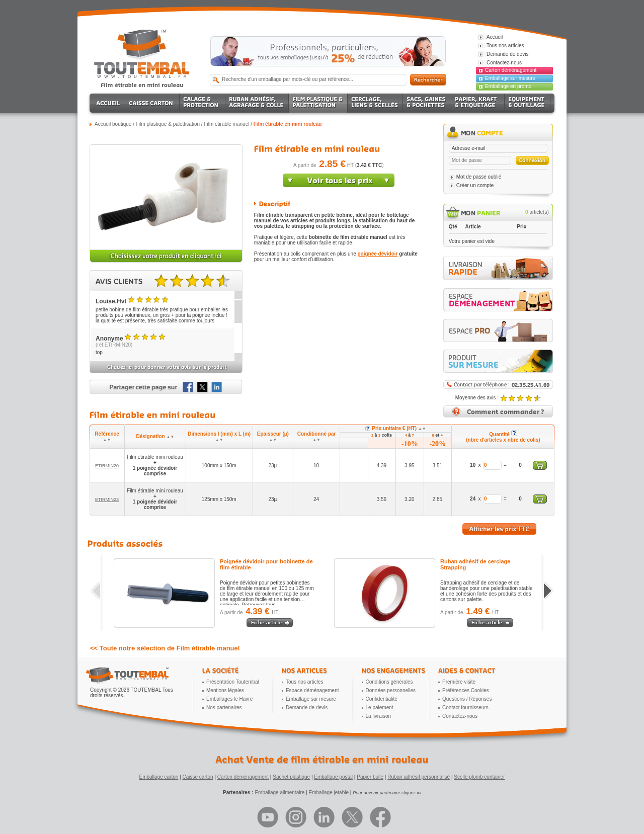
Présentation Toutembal (233, 682)
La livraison (379, 716)
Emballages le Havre (229, 699)
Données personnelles (391, 690)
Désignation (155, 436)
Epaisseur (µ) (273, 437)
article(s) (537, 212)
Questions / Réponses (467, 699)
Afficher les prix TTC (499, 529)
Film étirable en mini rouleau (288, 124)
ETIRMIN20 (107, 466)
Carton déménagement (511, 70)
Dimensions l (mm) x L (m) (219, 437)
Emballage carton (159, 777)
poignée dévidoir (377, 254)
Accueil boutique (113, 124)
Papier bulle (370, 777)
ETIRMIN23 (107, 499)
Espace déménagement (312, 690)
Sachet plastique (291, 777)
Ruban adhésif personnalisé (419, 777)
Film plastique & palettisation (168, 124)
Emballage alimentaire (279, 793)
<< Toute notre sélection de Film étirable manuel (165, 648)
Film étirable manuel (226, 124)
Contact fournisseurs (465, 707)
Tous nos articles (304, 682)
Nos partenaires (224, 707)
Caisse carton (197, 777)
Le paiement (380, 707)
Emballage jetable (329, 793)
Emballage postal (333, 777)
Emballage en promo (508, 86)
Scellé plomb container (479, 777)
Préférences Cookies (466, 690)
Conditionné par (317, 437)
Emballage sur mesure (510, 78)
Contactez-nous (460, 716)
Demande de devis (307, 707)
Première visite (459, 682)
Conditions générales (389, 682)
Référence (107, 437)
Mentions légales (225, 690)
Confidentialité (382, 699)
